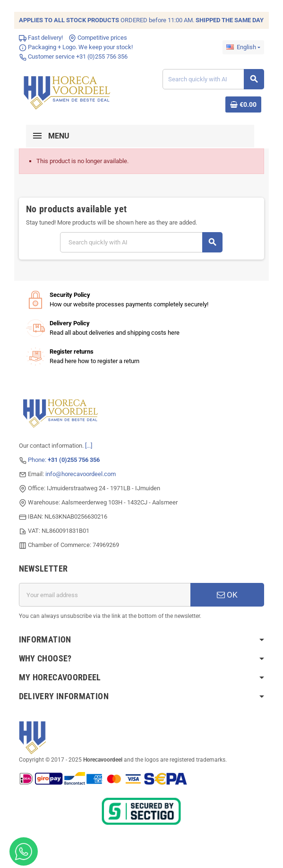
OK (228, 595)
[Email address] (105, 595)
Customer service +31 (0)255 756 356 (73, 56)
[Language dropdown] (243, 47)
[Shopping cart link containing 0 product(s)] (243, 104)
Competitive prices (98, 38)
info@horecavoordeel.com (81, 474)
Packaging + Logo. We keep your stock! (76, 47)
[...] (89, 446)
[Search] (213, 79)
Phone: (64, 460)
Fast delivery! (41, 38)
